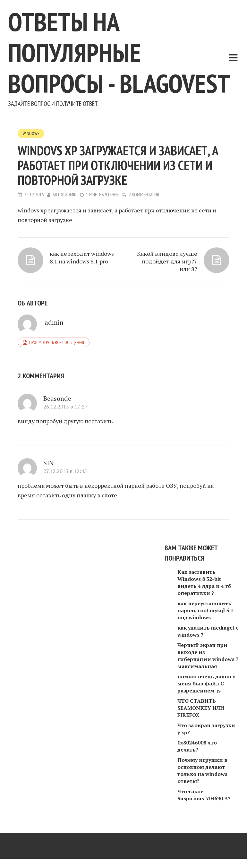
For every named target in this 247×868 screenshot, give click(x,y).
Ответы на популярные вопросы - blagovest (119, 52)
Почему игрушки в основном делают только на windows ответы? (202, 770)
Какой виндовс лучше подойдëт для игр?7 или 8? (167, 261)
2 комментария (144, 195)
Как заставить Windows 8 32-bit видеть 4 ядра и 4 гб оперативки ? (204, 582)
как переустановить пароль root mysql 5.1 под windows (205, 610)
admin (71, 195)
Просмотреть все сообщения (57, 342)
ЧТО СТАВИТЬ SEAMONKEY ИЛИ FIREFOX (201, 708)
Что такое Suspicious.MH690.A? (204, 795)
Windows (31, 133)
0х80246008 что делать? (197, 746)
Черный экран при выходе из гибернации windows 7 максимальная (208, 656)
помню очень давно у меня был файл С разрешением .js (206, 683)
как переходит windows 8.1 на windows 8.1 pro (82, 257)
